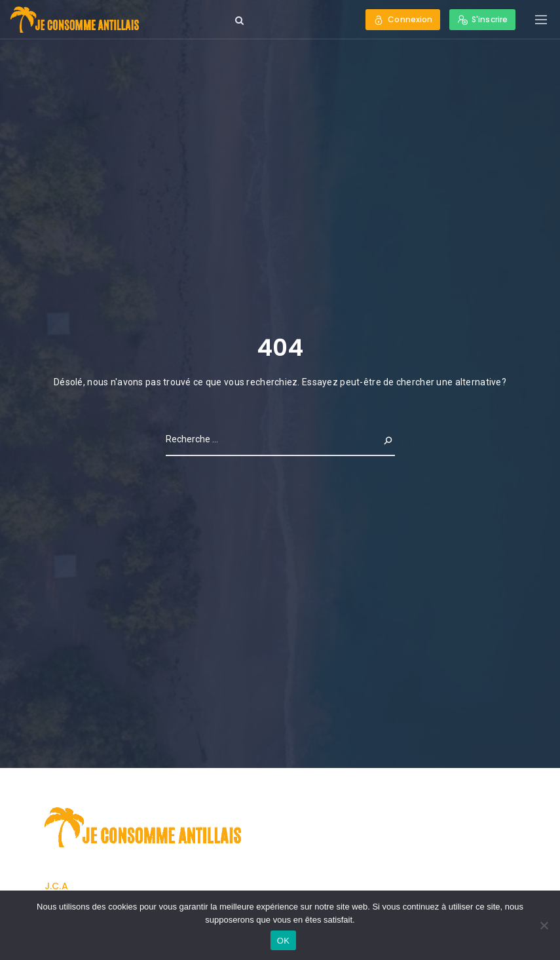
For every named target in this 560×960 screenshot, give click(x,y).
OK (283, 941)
